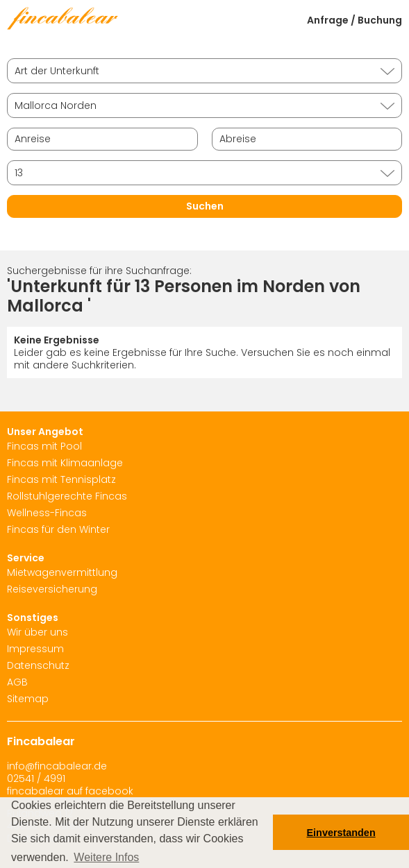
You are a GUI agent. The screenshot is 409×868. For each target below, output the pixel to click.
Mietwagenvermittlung (62, 572)
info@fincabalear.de (57, 766)
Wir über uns (37, 632)
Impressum (35, 649)
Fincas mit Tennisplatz (61, 479)
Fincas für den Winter (58, 529)
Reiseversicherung (52, 589)
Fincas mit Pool (44, 446)
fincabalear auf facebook (70, 791)
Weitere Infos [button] (106, 857)
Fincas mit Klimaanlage (65, 463)
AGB (17, 682)
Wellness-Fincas (47, 513)
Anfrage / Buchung (354, 20)
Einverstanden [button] (341, 833)
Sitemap (28, 699)
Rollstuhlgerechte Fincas (67, 496)
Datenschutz (38, 665)
